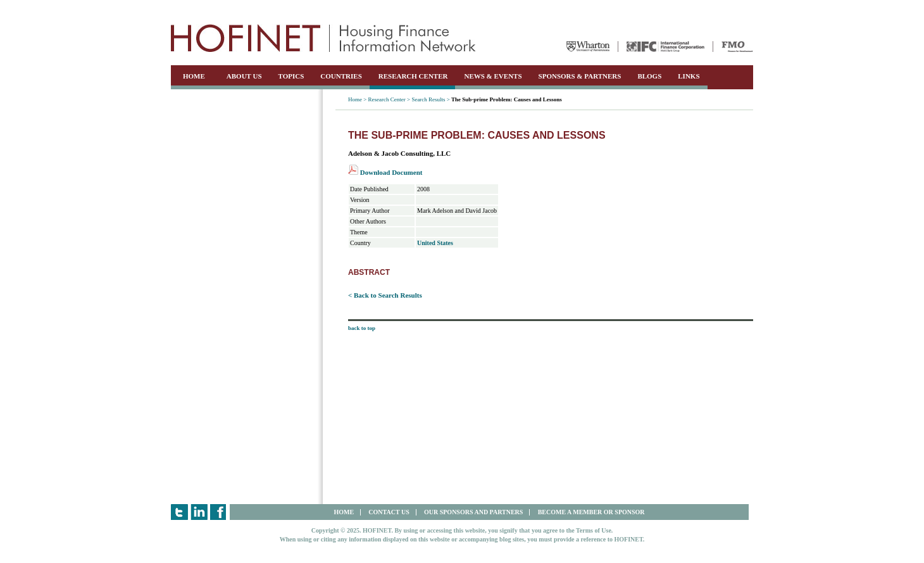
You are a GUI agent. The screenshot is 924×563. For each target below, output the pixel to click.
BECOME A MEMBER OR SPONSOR (591, 512)
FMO (737, 47)
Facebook (219, 512)
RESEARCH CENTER (413, 76)
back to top (362, 328)
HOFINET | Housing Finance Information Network (323, 38)
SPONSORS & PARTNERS (580, 76)
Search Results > (431, 99)
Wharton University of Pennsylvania (588, 47)
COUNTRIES (341, 76)
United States (435, 243)
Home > (357, 99)
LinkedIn (199, 512)
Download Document (385, 172)
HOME (194, 76)
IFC (665, 47)
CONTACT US (389, 512)
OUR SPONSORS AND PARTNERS (473, 512)
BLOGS (649, 76)
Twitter (179, 512)
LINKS (689, 76)
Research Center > (390, 99)
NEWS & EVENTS (493, 76)
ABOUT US (244, 76)
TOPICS (291, 76)
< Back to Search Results (385, 295)
